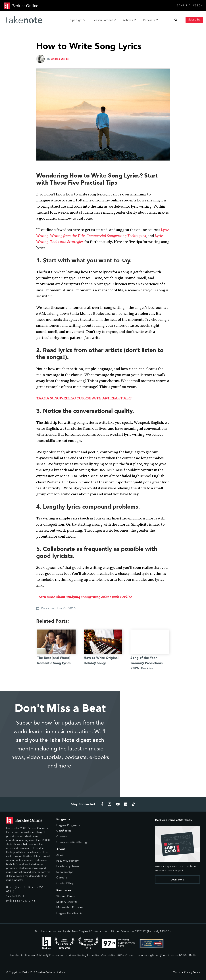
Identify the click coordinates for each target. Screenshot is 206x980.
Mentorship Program (70, 907)
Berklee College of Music (51, 972)
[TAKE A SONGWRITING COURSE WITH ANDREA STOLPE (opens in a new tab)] (84, 399)
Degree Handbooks (69, 913)
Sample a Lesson (190, 6)
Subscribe (194, 19)
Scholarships (65, 872)
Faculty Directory (67, 861)
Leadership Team (68, 866)
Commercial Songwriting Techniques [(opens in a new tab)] (116, 236)
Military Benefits (67, 902)
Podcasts (150, 20)
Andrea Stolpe (60, 59)
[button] (176, 20)
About (60, 855)
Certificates (64, 831)
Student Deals (65, 896)
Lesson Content (104, 20)
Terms (177, 972)
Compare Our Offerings (72, 842)
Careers (62, 878)
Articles (129, 20)
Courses (62, 836)
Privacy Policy (192, 972)
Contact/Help (65, 883)
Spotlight (78, 20)
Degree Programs (68, 825)
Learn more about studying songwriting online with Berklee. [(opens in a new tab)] (85, 598)
